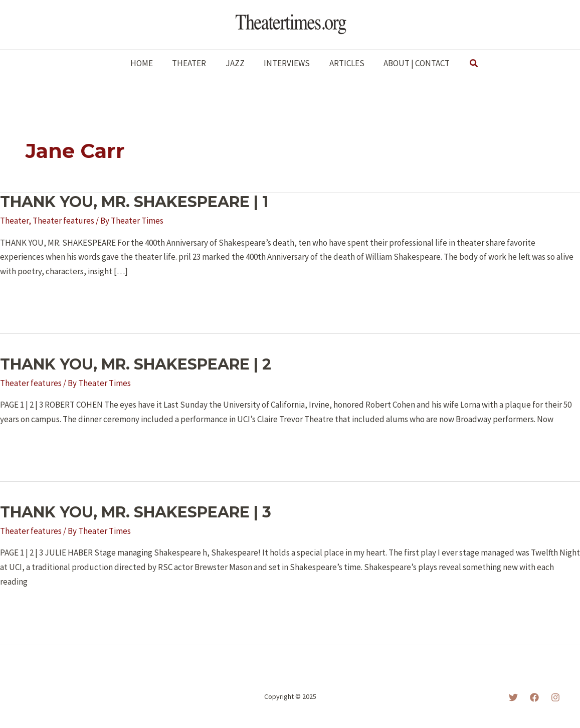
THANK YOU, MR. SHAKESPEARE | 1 (134, 202)
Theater (14, 221)
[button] (467, 64)
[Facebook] (534, 697)
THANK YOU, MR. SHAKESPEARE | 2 (136, 364)
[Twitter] (513, 697)
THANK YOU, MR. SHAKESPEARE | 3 (136, 512)
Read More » (31, 299)
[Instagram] (555, 697)
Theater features (63, 221)
